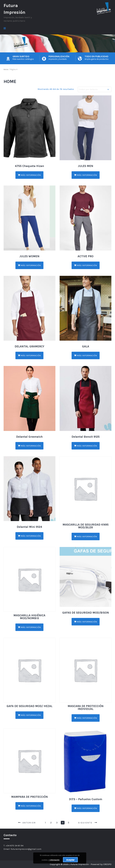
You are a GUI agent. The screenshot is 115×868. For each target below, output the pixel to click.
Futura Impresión (14, 9)
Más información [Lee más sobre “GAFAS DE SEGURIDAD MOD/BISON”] (86, 622)
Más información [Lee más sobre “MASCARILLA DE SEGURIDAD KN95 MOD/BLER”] (86, 536)
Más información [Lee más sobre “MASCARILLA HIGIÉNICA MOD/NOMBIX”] (29, 627)
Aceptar (70, 860)
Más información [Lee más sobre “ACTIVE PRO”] (86, 265)
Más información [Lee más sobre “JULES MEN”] (86, 175)
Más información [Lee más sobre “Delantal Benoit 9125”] (86, 446)
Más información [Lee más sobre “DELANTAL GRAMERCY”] (29, 355)
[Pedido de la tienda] (95, 89)
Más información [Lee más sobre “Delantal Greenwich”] (29, 446)
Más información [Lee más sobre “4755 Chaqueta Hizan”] (29, 175)
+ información (54, 860)
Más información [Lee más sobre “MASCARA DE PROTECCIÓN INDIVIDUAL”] (86, 718)
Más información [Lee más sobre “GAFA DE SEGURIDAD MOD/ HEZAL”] (29, 715)
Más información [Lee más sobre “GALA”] (86, 355)
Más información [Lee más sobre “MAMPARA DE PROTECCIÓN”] (29, 806)
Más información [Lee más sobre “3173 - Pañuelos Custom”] (86, 808)
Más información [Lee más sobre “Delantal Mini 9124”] (29, 536)
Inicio (6, 69)
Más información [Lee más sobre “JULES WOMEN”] (29, 265)
